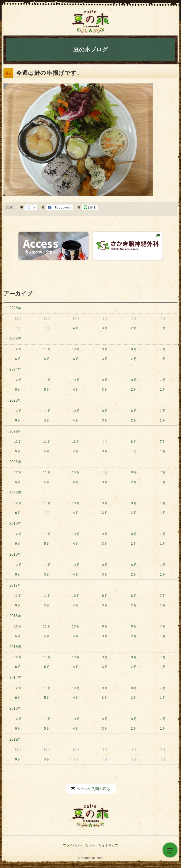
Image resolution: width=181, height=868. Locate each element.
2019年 (15, 524)
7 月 (163, 349)
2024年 (15, 369)
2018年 (15, 554)
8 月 (134, 349)
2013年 (15, 708)
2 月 (134, 328)
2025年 (15, 339)
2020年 (15, 493)
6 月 (18, 359)
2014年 (15, 678)
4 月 (76, 328)
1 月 (163, 328)
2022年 (15, 431)
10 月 (76, 349)
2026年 (15, 308)
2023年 (15, 400)
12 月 (18, 349)
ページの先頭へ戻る (93, 789)
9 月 (105, 349)
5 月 (47, 359)
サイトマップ (108, 845)
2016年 (15, 616)
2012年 (15, 739)
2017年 (15, 585)
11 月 (47, 349)
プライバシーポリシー (79, 845)
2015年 (15, 647)
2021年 (15, 462)
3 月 (105, 328)
